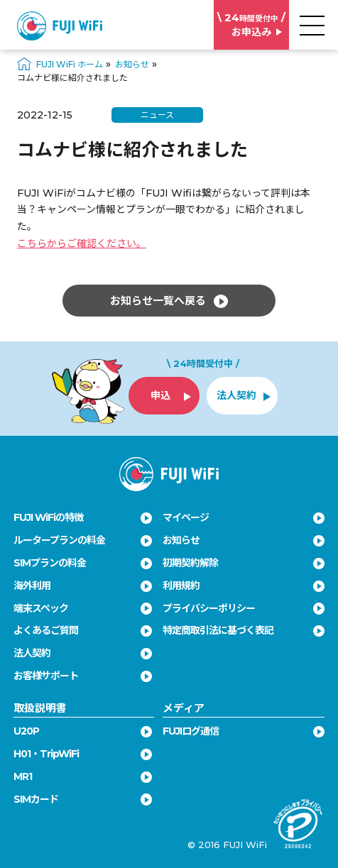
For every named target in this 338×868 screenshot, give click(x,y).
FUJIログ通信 (191, 731)
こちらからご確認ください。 (82, 243)
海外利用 (32, 586)
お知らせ (181, 540)
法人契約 (32, 653)
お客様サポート (46, 676)
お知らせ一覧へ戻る (169, 301)
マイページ (186, 517)
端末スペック (41, 608)
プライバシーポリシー (209, 608)
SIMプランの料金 (50, 563)
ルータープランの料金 (59, 540)
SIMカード (36, 799)
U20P (26, 731)
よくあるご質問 (46, 630)
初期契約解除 (190, 563)
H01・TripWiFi (46, 754)
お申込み (251, 24)
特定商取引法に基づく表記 (218, 630)
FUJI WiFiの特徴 (48, 517)
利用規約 (181, 586)
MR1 (23, 776)
